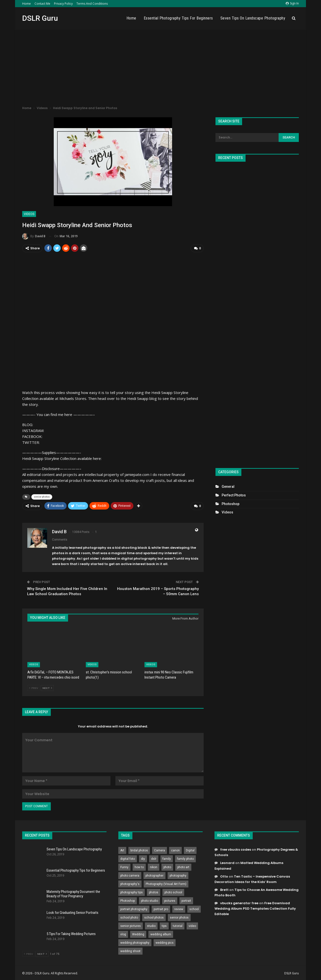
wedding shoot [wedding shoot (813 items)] (130, 950)
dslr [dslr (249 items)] (154, 858)
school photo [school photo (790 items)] (129, 917)
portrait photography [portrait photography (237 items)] (134, 908)
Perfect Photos (234, 495)
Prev (34, 687)
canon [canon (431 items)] (175, 849)
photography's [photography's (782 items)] (130, 883)
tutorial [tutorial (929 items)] (178, 925)
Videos (29, 214)
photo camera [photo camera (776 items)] (130, 875)
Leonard (227, 862)
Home (27, 4)
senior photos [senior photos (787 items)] (179, 917)
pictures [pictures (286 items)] (170, 900)
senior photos (42, 496)
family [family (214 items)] (167, 858)
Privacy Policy (63, 4)
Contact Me (42, 4)
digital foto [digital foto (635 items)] (128, 858)
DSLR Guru (40, 18)
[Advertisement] (160, 67)
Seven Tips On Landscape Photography (253, 18)
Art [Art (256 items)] (122, 849)
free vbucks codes (236, 849)
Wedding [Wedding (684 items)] (138, 933)
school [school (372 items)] (194, 908)
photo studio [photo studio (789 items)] (150, 900)
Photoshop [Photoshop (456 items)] (128, 900)
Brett (224, 889)
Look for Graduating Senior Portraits (72, 912)
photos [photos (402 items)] (154, 891)
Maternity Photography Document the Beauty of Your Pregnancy (73, 893)
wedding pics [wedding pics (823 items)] (165, 942)
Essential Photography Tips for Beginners (178, 18)
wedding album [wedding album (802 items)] (161, 933)
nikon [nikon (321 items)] (154, 866)
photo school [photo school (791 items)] (173, 891)
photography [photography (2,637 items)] (178, 875)
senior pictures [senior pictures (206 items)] (131, 925)
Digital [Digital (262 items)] (190, 849)
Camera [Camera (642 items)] (160, 849)
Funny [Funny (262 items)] (124, 866)
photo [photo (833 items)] (167, 866)
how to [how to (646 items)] (139, 866)
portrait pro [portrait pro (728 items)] (161, 908)
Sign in (292, 3)
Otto (224, 875)
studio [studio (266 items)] (151, 925)
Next (47, 687)
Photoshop (231, 504)
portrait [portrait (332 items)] (186, 900)
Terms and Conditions (92, 4)
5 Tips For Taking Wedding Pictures (71, 933)
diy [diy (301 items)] (143, 858)
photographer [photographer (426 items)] (154, 875)
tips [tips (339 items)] (164, 925)
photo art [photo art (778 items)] (183, 866)
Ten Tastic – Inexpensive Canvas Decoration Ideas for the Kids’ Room (252, 878)
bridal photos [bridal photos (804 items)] (139, 849)
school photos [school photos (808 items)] (154, 917)
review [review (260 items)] (179, 908)
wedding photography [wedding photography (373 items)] (135, 942)
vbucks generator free (239, 902)
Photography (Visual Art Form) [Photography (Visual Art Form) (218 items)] (166, 883)
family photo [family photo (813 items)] (185, 858)
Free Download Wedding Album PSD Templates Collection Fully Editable (255, 907)
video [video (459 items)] (192, 925)
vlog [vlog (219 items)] (123, 933)
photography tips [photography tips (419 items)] (132, 891)
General (228, 487)
